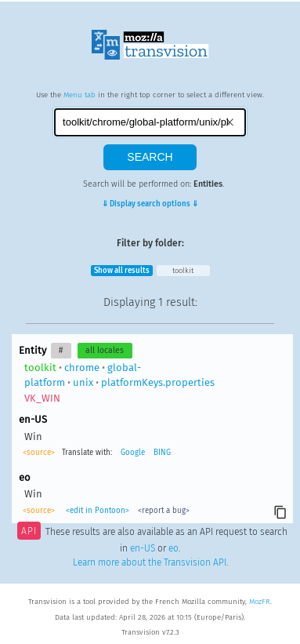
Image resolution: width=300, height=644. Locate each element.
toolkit (183, 271)
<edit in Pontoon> (98, 511)
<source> (39, 453)
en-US (143, 548)
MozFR (260, 602)
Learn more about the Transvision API (150, 562)
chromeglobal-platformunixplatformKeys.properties (119, 383)
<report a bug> (164, 511)
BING (162, 453)
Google (133, 453)
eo (173, 548)
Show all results (122, 271)
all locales (105, 350)
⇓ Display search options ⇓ (150, 204)
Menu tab (80, 95)
